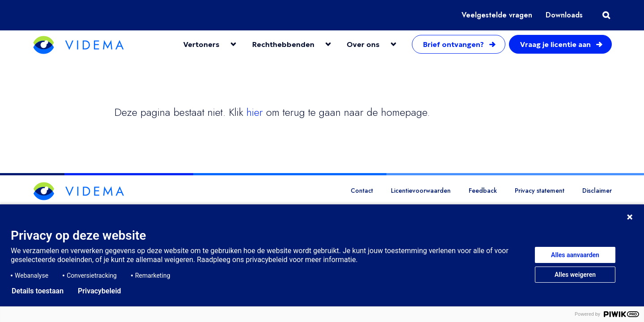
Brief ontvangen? (460, 44)
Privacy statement (540, 191)
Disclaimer (597, 191)
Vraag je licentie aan (562, 44)
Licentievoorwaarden (421, 191)
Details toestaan (38, 291)
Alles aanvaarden (575, 255)
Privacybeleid (100, 291)
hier (255, 112)
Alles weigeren (575, 275)
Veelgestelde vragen (497, 15)
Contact (362, 191)
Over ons (363, 44)
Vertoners (201, 44)
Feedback (483, 191)
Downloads (564, 15)
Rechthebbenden (283, 44)
